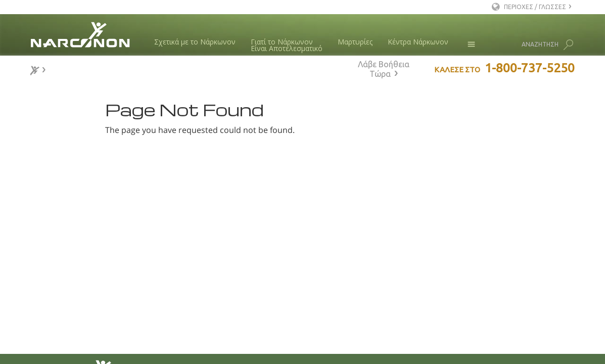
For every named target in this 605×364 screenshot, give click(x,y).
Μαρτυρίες (355, 42)
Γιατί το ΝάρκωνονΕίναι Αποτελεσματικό (287, 45)
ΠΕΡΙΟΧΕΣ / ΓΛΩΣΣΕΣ (535, 7)
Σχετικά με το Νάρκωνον (195, 42)
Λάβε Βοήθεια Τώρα (384, 69)
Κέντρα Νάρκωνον (418, 42)
